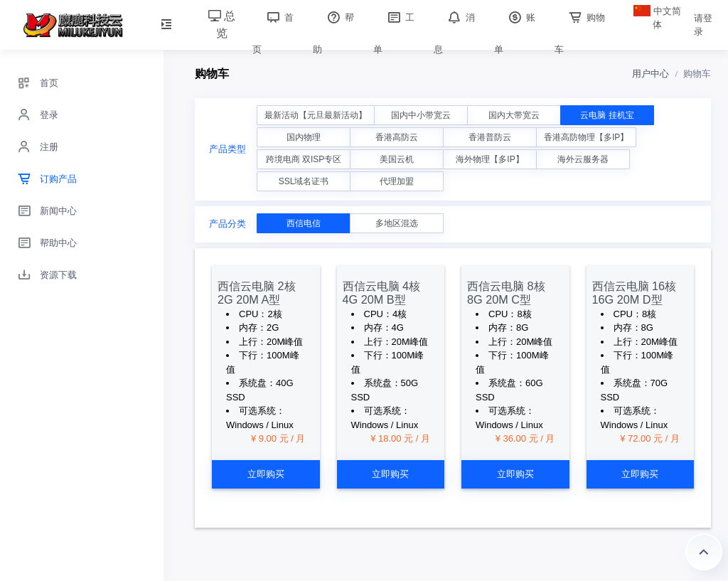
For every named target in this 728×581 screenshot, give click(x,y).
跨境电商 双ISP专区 (304, 159)
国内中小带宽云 (421, 115)
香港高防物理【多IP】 (586, 137)
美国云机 (397, 159)
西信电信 (304, 223)
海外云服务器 (583, 159)
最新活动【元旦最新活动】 (316, 115)
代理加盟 (397, 181)
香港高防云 (397, 137)
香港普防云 (490, 137)
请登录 (703, 25)
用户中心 (651, 74)
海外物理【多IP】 (489, 159)
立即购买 (266, 474)
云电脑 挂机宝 (607, 115)
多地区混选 (397, 223)
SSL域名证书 (304, 181)
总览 (222, 25)
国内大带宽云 (514, 115)
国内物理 (304, 137)
